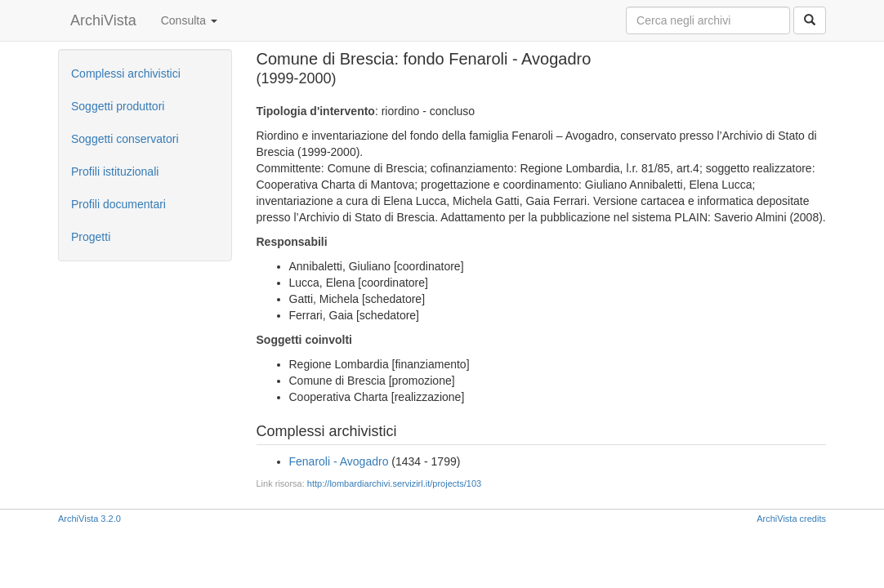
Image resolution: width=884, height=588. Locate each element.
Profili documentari (118, 204)
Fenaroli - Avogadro (339, 461)
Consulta (189, 20)
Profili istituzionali (115, 171)
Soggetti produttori (118, 106)
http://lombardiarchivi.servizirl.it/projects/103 (394, 483)
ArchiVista (103, 20)
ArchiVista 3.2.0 (89, 519)
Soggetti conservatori (125, 139)
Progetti (91, 237)
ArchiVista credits (791, 519)
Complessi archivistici (126, 73)
